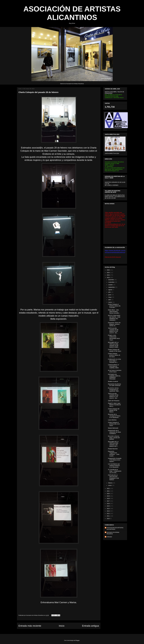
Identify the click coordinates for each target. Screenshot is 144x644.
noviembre (111, 282)
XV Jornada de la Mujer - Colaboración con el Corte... (115, 471)
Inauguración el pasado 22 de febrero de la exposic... (115, 460)
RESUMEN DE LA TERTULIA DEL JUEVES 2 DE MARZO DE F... (113, 444)
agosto (110, 290)
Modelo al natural (113, 381)
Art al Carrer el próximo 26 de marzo (115, 371)
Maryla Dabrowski (113, 428)
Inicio (62, 626)
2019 (108, 496)
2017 (108, 501)
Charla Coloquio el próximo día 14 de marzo (114, 424)
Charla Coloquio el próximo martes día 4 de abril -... (114, 306)
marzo (110, 302)
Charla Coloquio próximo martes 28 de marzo (114, 355)
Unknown (109, 537)
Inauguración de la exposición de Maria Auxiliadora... (114, 432)
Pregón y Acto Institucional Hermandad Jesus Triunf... (114, 338)
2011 (108, 516)
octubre (111, 285)
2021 (108, 491)
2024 (108, 275)
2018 (108, 498)
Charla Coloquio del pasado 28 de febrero (114, 410)
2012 (108, 513)
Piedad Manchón (113, 449)
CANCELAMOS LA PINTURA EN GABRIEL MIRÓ (113, 366)
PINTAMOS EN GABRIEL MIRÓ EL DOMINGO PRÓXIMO (114, 377)
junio (110, 295)
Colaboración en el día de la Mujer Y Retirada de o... (114, 361)
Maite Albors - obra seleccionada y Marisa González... (114, 311)
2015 (108, 506)
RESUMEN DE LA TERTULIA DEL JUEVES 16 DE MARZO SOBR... (114, 345)
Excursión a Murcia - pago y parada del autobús (114, 438)
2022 (108, 488)
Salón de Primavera (114, 401)
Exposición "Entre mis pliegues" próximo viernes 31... (114, 324)
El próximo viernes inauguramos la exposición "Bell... (114, 390)
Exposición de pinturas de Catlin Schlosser (114, 385)
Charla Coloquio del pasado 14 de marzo (115, 350)
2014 (108, 509)
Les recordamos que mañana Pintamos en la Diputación (114, 466)
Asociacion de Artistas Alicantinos (113, 533)
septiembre (112, 287)
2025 (108, 273)
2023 (108, 277)
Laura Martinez (112, 420)
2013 (108, 511)
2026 (108, 270)
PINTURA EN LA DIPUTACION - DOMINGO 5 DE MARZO (113, 477)
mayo (110, 297)
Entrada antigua (90, 626)
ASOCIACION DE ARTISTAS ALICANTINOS (115, 528)
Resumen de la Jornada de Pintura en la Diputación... (114, 416)
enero (110, 485)
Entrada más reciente (30, 626)
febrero (110, 483)
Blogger (78, 640)
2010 (108, 519)
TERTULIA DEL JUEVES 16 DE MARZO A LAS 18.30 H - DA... (113, 396)
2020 (108, 494)
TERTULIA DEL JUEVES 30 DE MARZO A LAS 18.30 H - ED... (113, 331)
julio (110, 292)
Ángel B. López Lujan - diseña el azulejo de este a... (115, 405)
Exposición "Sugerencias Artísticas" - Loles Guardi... (114, 454)
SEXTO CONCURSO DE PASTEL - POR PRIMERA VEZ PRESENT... (114, 318)
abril (110, 300)
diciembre (111, 280)
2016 (108, 504)
